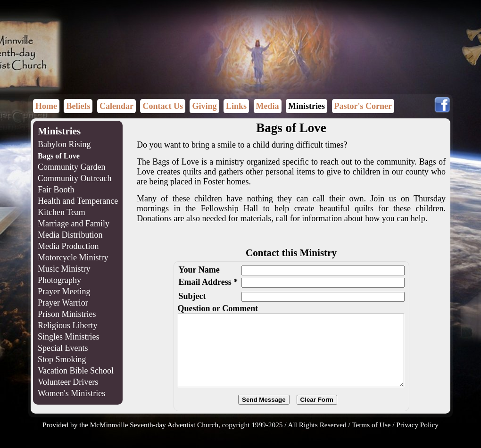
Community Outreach (75, 178)
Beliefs (78, 106)
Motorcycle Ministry (73, 257)
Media (268, 106)
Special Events (63, 348)
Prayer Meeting (64, 291)
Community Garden (71, 167)
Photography (59, 280)
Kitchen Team (62, 212)
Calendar (116, 106)
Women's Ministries (71, 393)
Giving (204, 106)
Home (46, 106)
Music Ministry (64, 269)
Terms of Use (371, 439)
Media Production (68, 246)
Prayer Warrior (63, 303)
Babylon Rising (64, 144)
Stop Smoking (62, 359)
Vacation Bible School (76, 371)
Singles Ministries (69, 337)
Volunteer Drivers (68, 382)
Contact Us (163, 106)
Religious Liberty (67, 325)
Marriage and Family (74, 224)
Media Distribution (70, 235)
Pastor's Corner (363, 106)
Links (236, 106)
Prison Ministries (67, 314)
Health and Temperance (78, 201)
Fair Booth (56, 190)
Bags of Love (59, 156)
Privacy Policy (417, 439)
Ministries (307, 106)
